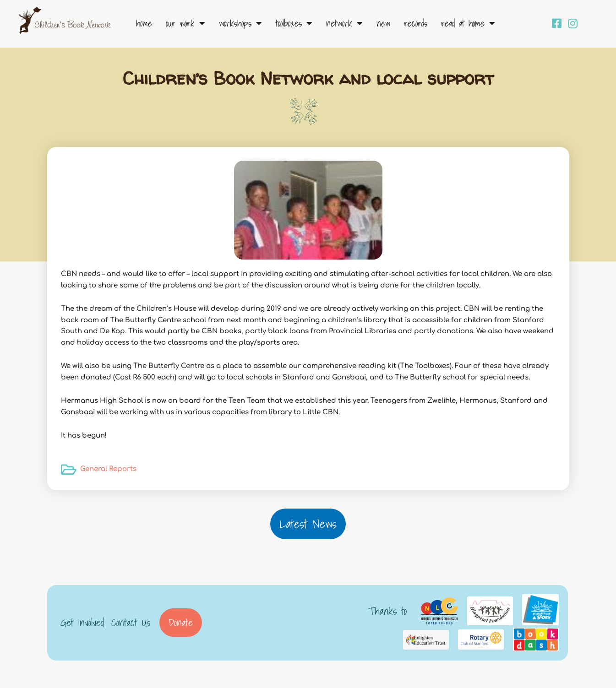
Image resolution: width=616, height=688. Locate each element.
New (383, 23)
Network (344, 23)
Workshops (240, 23)
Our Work (185, 23)
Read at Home (468, 23)
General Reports (108, 469)
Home (144, 23)
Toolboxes (294, 23)
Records (416, 23)
